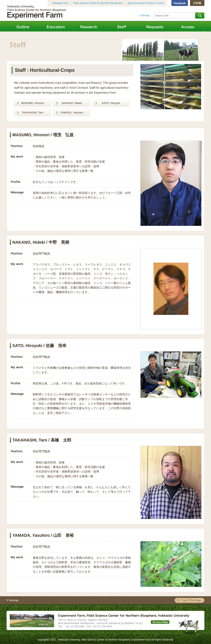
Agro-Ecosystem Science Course (146, 3)
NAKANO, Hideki (72, 103)
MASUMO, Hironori (32, 103)
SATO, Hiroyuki (111, 103)
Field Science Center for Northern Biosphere (98, 3)
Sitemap (145, 15)
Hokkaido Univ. (61, 3)
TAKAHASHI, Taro (33, 112)
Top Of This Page (189, 600)
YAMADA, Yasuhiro (72, 112)
